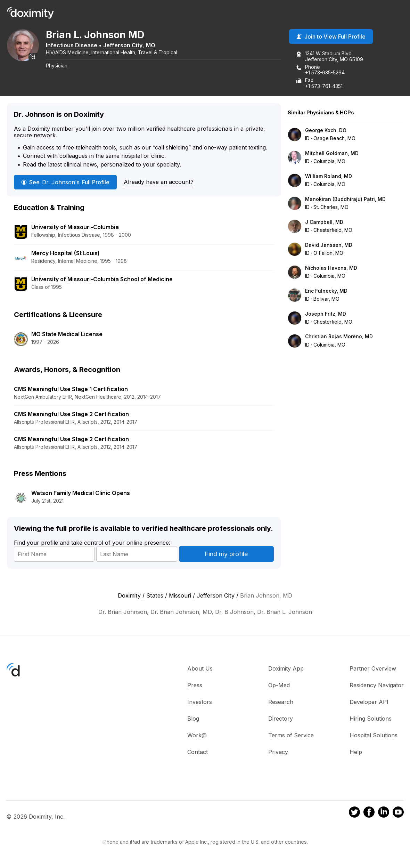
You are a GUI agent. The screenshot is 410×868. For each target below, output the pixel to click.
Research (281, 703)
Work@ (197, 737)
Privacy (278, 753)
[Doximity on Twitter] (354, 814)
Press (195, 687)
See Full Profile (65, 183)
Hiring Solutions (371, 720)
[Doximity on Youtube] (398, 814)
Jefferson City (133, 46)
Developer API (369, 703)
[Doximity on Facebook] (369, 814)
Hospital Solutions (374, 737)
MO (160, 46)
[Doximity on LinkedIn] (384, 814)
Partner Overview (373, 670)
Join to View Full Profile (331, 38)
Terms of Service (291, 737)
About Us (200, 670)
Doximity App (286, 670)
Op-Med (279, 687)
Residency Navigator (377, 687)
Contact (198, 753)
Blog (193, 720)
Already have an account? (159, 183)
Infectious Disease (81, 46)
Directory (281, 720)
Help (356, 753)
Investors (200, 703)
